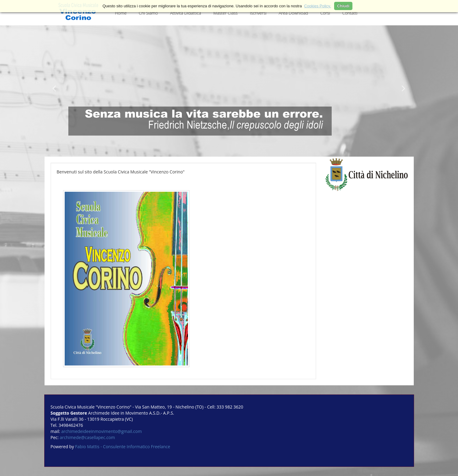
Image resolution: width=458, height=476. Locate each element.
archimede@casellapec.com (87, 437)
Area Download (293, 13)
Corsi (325, 13)
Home (121, 13)
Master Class (225, 13)
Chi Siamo (148, 13)
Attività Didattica (186, 13)
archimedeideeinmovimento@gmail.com (102, 431)
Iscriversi (258, 13)
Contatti (350, 13)
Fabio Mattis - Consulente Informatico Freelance (123, 447)
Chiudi (343, 6)
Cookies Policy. (318, 6)
